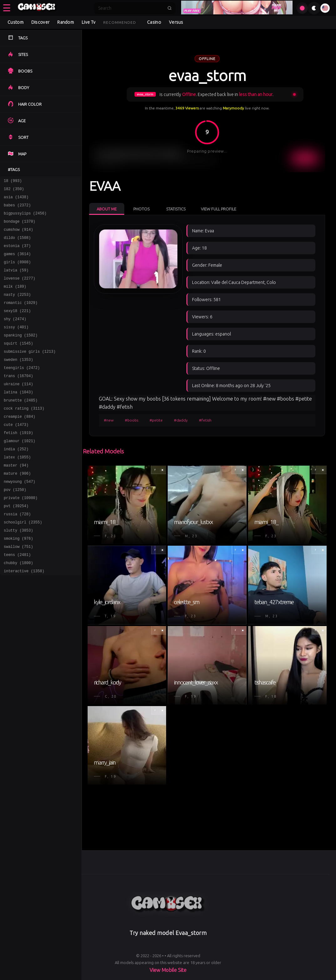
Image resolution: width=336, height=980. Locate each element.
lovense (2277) (20, 290)
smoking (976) (18, 581)
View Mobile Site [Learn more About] (168, 970)
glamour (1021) (20, 472)
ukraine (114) (18, 408)
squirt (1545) (18, 363)
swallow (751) (18, 590)
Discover (40, 22)
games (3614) (17, 263)
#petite (156, 420)
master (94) (16, 499)
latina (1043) (18, 417)
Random (66, 22)
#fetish (205, 420)
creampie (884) (20, 445)
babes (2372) (17, 209)
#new (109, 420)
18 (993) (13, 182)
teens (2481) (17, 599)
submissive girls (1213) (30, 372)
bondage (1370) (20, 227)
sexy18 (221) (17, 327)
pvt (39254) (16, 544)
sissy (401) (16, 345)
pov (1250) (15, 526)
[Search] (131, 8)
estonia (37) (17, 254)
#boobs (132, 420)
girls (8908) (17, 272)
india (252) (16, 481)
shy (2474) (15, 336)
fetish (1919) (18, 463)
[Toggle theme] (314, 8)
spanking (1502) (21, 354)
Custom (15, 22)
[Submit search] (170, 8)
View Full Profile (219, 209)
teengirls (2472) (22, 390)
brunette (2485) (21, 426)
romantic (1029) (21, 318)
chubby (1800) (18, 608)
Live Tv (89, 22)
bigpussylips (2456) (25, 218)
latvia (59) (16, 281)
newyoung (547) (20, 517)
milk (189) (15, 299)
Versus (176, 22)
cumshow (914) (18, 236)
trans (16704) (18, 399)
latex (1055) (17, 490)
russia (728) (17, 553)
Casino (154, 22)
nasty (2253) (17, 308)
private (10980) (21, 535)
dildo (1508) (17, 245)
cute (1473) (16, 454)
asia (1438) (16, 200)
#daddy (181, 420)
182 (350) (14, 191)
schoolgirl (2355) (23, 562)
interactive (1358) (24, 617)
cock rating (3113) (24, 435)
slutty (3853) (18, 571)
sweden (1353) (18, 381)
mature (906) (17, 508)
